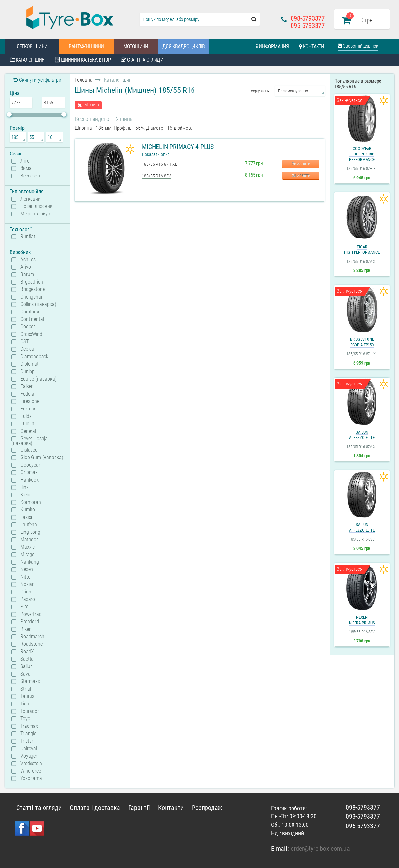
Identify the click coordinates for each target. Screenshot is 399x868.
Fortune (28, 409)
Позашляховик (36, 206)
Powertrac (31, 614)
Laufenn (29, 525)
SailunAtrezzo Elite (362, 435)
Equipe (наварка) (38, 379)
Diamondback (34, 357)
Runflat (28, 237)
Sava (25, 674)
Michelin (92, 105)
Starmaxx (30, 681)
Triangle (28, 734)
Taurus (27, 696)
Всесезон (30, 176)
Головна (84, 80)
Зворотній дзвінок (358, 46)
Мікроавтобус (35, 214)
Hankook (30, 480)
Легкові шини (32, 47)
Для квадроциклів (183, 47)
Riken (26, 629)
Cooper (28, 327)
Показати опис (156, 154)
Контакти (312, 47)
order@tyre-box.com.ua (320, 849)
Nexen (27, 569)
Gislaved (29, 450)
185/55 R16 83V (156, 176)
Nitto (25, 577)
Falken (27, 386)
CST (25, 342)
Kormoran (31, 502)
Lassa (26, 517)
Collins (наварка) (38, 304)
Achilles (28, 260)
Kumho (28, 510)
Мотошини (136, 47)
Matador (29, 540)
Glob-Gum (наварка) (42, 458)
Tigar (26, 704)
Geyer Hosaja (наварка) (30, 441)
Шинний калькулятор (83, 60)
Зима (26, 168)
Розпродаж (207, 808)
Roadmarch (32, 637)
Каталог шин (27, 60)
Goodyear (30, 465)
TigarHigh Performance (362, 250)
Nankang (30, 562)
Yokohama (31, 778)
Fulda (26, 416)
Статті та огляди (142, 60)
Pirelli (26, 607)
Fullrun (27, 424)
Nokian (28, 584)
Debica (27, 349)
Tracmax (29, 726)
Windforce (31, 771)
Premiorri (30, 622)
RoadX (27, 652)
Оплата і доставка (95, 808)
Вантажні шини (86, 47)
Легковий (31, 199)
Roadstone (31, 644)
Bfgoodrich (32, 282)
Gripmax (29, 472)
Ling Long (30, 532)
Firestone (30, 401)
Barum (27, 275)
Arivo (26, 267)
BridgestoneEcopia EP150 (362, 342)
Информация (272, 47)
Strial (26, 689)
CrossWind (31, 334)
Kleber (27, 495)
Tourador (30, 711)
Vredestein (31, 764)
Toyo (25, 719)
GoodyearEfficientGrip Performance (362, 154)
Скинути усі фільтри (37, 80)
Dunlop (28, 372)
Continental (32, 319)
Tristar (27, 741)
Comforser (31, 312)
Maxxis (28, 547)
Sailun (27, 666)
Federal (28, 394)
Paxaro (28, 599)
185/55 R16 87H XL (160, 164)
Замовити (301, 164)
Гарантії (139, 808)
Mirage (27, 555)
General (28, 431)
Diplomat (30, 364)
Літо (25, 161)
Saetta (27, 659)
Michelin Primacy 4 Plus (178, 147)
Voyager (29, 756)
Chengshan (32, 297)
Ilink (25, 487)
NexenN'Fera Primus (362, 620)
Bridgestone (33, 289)
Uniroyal (29, 749)
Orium (26, 592)
